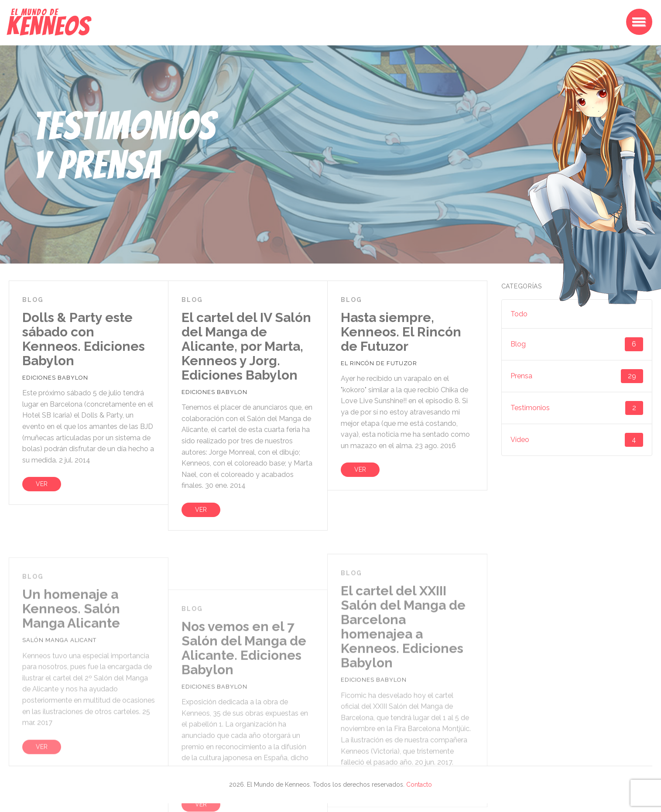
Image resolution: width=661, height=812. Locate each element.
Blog (577, 344)
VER (42, 484)
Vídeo (577, 440)
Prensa (577, 376)
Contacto (419, 785)
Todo (519, 314)
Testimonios (577, 408)
